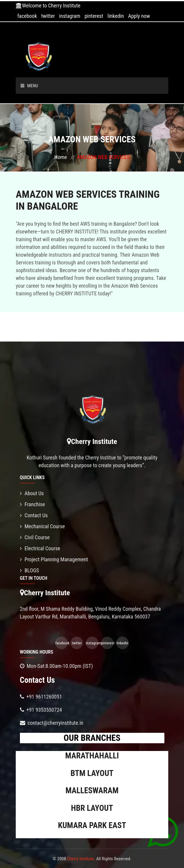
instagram (70, 16)
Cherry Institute (81, 859)
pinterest (94, 16)
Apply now (139, 16)
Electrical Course (40, 548)
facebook (27, 16)
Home (61, 157)
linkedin (116, 16)
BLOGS (30, 570)
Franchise (33, 504)
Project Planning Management (54, 559)
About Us (32, 493)
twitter (48, 16)
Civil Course (35, 537)
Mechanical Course (43, 526)
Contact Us (34, 515)
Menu (29, 86)
